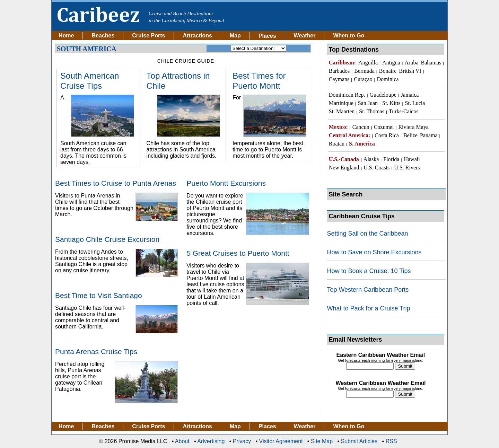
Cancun (361, 127)
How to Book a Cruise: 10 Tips (369, 271)
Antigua (391, 63)
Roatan (337, 144)
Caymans (339, 79)
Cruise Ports (148, 36)
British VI (410, 71)
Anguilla (368, 63)
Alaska (371, 159)
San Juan (368, 103)
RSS (391, 441)
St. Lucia (415, 103)
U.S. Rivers (407, 168)
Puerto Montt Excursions (226, 183)
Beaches (103, 36)
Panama (429, 135)
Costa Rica (387, 135)
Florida (391, 159)
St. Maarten (342, 111)
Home (66, 36)
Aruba (412, 63)
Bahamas (431, 63)
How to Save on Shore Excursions (374, 252)
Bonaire (388, 71)
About (182, 441)
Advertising (211, 441)
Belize (410, 135)
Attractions (197, 36)
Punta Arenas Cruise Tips (96, 352)
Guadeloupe (383, 95)
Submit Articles (359, 441)
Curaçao (363, 79)
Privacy (242, 441)
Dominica (388, 79)
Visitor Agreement (281, 441)
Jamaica (410, 95)
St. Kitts (391, 103)
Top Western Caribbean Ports (368, 290)
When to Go (349, 36)
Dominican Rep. (347, 95)
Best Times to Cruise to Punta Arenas (116, 183)
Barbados (339, 71)
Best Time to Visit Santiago (99, 295)
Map (235, 36)
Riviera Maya (413, 127)
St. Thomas (372, 111)
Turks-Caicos (404, 111)
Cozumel (384, 127)
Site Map (322, 441)
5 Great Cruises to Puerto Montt (238, 253)
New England (344, 168)
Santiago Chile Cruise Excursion (107, 239)
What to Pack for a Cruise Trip (368, 308)
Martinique (341, 103)
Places (267, 427)
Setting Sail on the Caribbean (367, 234)
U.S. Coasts (377, 168)
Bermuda (364, 71)
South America (87, 49)
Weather (305, 36)
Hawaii (412, 159)
